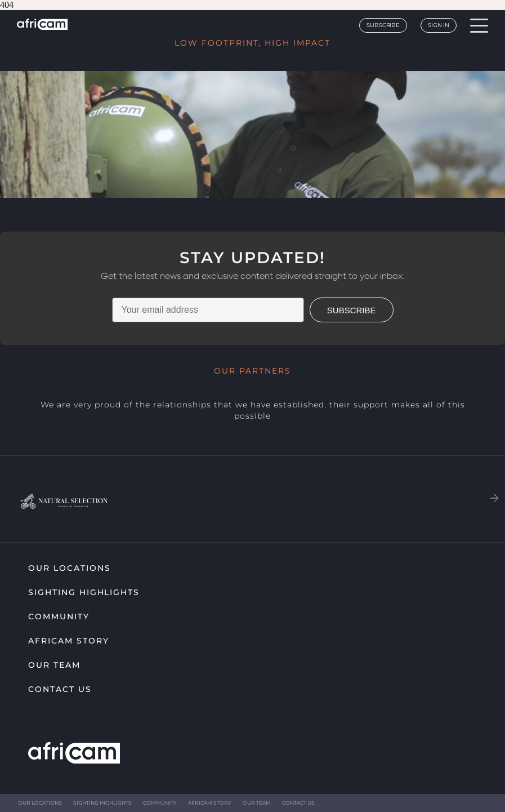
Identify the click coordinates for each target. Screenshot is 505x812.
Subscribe (383, 25)
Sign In (439, 25)
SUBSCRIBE (352, 310)
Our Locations (69, 568)
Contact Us (60, 689)
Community (59, 616)
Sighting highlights (84, 592)
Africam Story (68, 641)
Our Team (54, 665)
